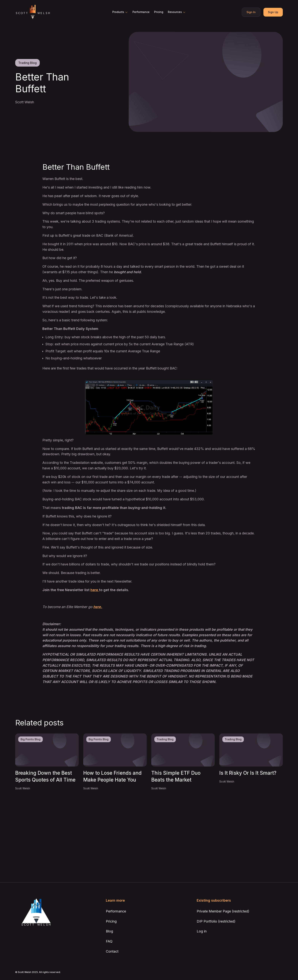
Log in (202, 931)
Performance (141, 12)
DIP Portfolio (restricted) (216, 921)
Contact (112, 951)
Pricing (159, 12)
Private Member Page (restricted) (223, 911)
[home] (33, 12)
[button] (120, 12)
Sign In (251, 12)
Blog (109, 931)
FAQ (109, 941)
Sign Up (273, 12)
